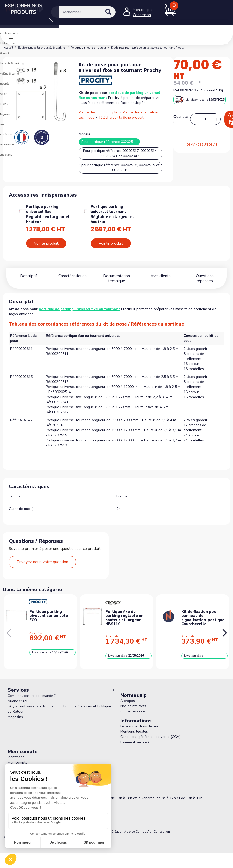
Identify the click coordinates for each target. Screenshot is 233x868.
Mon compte (17, 762)
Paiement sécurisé (135, 742)
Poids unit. (208, 90)
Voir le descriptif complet (99, 112)
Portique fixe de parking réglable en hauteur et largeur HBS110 (124, 618)
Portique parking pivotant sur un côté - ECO (50, 616)
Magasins (15, 717)
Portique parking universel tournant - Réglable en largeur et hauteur (112, 214)
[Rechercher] (83, 12)
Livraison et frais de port (140, 726)
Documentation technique (116, 278)
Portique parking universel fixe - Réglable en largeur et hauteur (48, 214)
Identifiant (16, 757)
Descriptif (28, 276)
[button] (225, 633)
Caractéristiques (72, 276)
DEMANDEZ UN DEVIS (202, 145)
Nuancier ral (17, 701)
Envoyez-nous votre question (42, 562)
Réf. (177, 90)
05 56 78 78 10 (30, 791)
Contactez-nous (133, 711)
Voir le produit (46, 243)
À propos (128, 701)
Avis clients (161, 276)
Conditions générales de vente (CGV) (150, 737)
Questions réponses (205, 276)
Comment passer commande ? (32, 696)
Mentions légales (134, 732)
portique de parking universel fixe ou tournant (79, 309)
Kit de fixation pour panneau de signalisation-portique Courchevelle (203, 618)
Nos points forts (133, 706)
